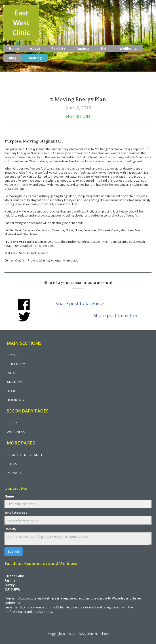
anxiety (14, 382)
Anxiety (83, 48)
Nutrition (78, 116)
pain (11, 373)
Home (14, 48)
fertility (16, 364)
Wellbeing (128, 48)
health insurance (25, 455)
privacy (14, 473)
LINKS (12, 464)
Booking (35, 58)
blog (12, 391)
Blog (13, 58)
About (35, 48)
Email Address (16, 513)
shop (12, 423)
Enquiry (10, 529)
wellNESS (16, 432)
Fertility (58, 48)
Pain (105, 48)
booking (15, 400)
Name (9, 496)
